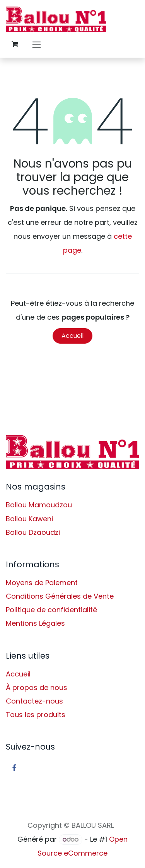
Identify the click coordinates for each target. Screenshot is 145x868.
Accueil (72, 336)
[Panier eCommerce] (15, 44)
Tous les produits (36, 715)
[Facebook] (14, 768)
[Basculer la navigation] (37, 44)
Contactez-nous (34, 701)
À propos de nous (37, 687)
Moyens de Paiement (42, 583)
